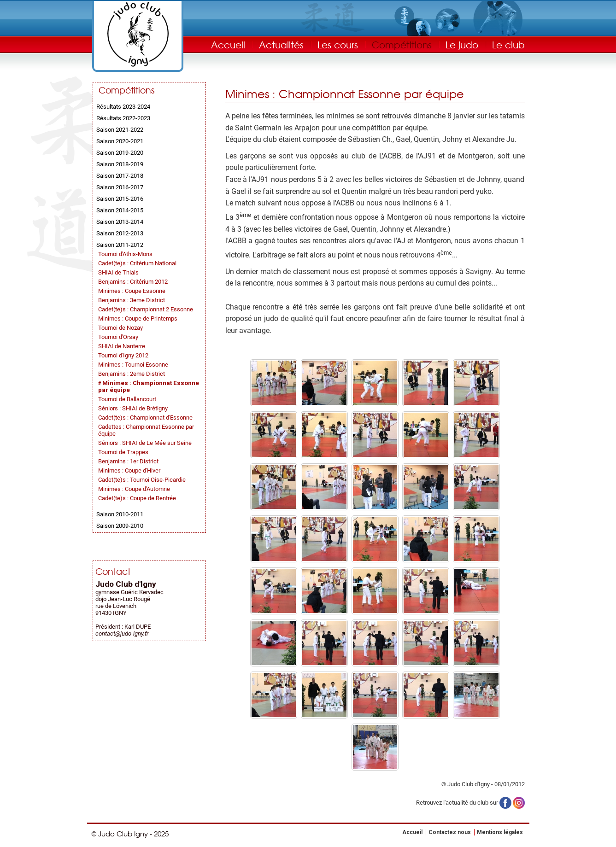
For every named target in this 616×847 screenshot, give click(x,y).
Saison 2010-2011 (120, 514)
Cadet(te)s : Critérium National (137, 263)
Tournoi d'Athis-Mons (125, 254)
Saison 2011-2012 (120, 245)
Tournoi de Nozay (120, 328)
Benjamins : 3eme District (132, 300)
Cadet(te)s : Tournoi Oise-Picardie (142, 480)
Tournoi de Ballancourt (127, 399)
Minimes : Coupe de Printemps (138, 318)
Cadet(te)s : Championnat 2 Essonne (146, 309)
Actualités (281, 44)
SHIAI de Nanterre (122, 346)
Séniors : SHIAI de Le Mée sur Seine (145, 443)
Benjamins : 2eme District (132, 374)
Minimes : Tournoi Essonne (133, 365)
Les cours (338, 44)
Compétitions (402, 44)
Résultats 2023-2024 (123, 107)
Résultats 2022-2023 (123, 118)
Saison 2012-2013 (120, 233)
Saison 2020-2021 (120, 141)
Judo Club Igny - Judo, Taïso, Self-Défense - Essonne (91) (138, 34)
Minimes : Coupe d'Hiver (129, 470)
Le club (508, 44)
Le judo (462, 44)
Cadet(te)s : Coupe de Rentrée (137, 498)
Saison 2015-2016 (120, 199)
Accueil (228, 44)
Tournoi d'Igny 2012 (123, 355)
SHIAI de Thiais (118, 272)
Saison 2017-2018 (120, 176)
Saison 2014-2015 (120, 210)
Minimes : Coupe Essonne (132, 291)
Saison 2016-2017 (120, 187)
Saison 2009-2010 (120, 526)
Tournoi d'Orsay (118, 337)
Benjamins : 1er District (128, 461)
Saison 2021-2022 (120, 130)
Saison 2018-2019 (120, 164)
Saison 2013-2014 (120, 222)
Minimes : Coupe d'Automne (134, 489)
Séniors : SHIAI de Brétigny (133, 408)
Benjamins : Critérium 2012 (133, 282)
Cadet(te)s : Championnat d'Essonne (145, 418)
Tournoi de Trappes (123, 452)
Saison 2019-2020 (120, 153)
